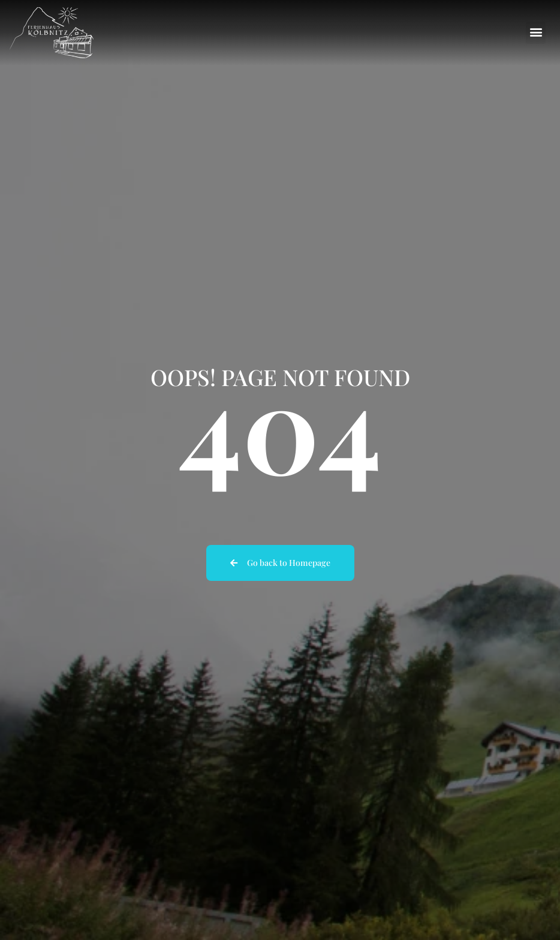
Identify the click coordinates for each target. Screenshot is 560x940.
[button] (536, 33)
